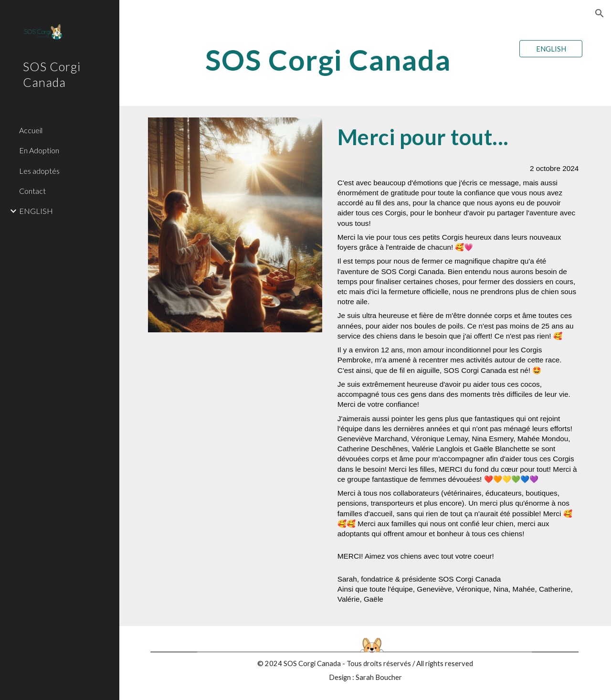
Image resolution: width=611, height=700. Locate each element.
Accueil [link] (31, 130)
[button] (600, 13)
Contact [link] (32, 191)
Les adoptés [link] (39, 171)
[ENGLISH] (551, 49)
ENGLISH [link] (36, 211)
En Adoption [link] (39, 150)
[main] (328, 60)
